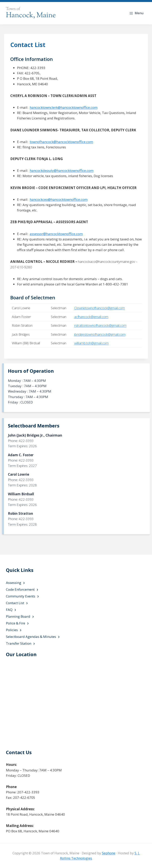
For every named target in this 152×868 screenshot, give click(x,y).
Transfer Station (19, 643)
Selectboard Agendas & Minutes (31, 637)
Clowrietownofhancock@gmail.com (100, 308)
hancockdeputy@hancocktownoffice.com (62, 170)
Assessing (14, 583)
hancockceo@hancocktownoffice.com (59, 199)
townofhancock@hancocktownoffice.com (61, 142)
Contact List (15, 603)
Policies (12, 630)
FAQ (9, 610)
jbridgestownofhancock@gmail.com (100, 334)
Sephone (109, 853)
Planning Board (18, 616)
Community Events (21, 596)
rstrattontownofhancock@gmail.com (100, 325)
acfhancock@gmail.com (91, 317)
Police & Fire (16, 623)
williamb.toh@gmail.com (91, 343)
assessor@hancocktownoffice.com (56, 234)
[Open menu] (137, 13)
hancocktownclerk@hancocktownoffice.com (64, 107)
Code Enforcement (20, 589)
